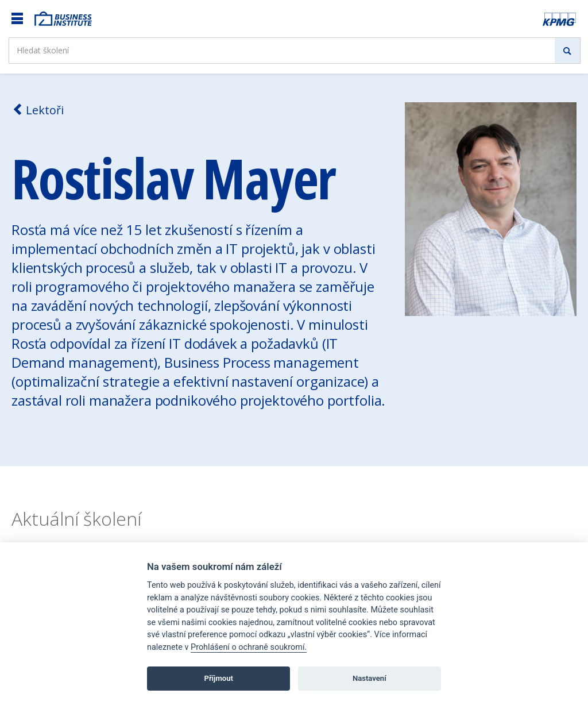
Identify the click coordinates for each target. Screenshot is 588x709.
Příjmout (218, 678)
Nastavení (370, 678)
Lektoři (38, 110)
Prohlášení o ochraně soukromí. (249, 647)
